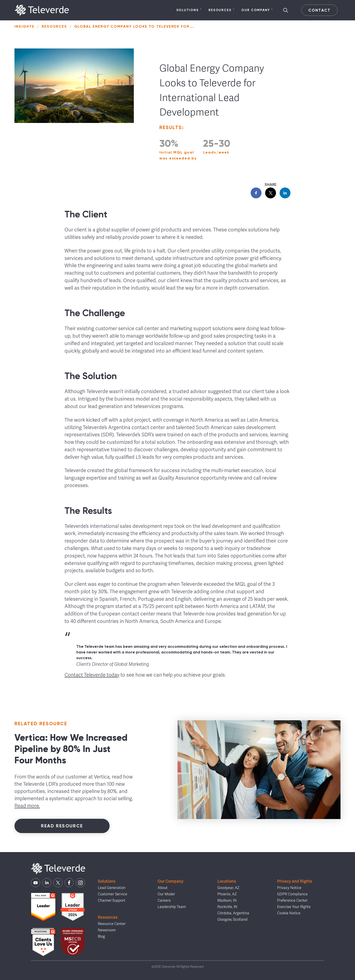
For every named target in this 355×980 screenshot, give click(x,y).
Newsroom (107, 930)
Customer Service (113, 894)
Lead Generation (112, 888)
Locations (227, 881)
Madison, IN (227, 901)
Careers (164, 901)
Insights (24, 26)
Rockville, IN (227, 907)
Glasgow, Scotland (232, 920)
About (163, 888)
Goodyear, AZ (228, 888)
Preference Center (292, 901)
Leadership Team (172, 907)
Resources (222, 10)
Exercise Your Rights (294, 907)
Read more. (27, 806)
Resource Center (112, 924)
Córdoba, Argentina (233, 913)
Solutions (189, 10)
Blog (101, 937)
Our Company (257, 10)
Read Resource (62, 826)
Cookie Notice (289, 913)
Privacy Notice (289, 888)
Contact (319, 10)
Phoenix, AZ (227, 894)
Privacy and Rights (295, 881)
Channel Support (112, 901)
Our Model (166, 894)
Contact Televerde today (92, 675)
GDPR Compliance (292, 894)
